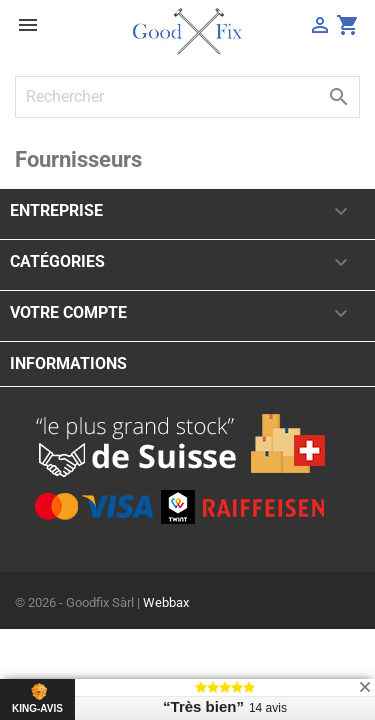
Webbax (166, 602)
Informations (68, 363)
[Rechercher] (187, 97)
